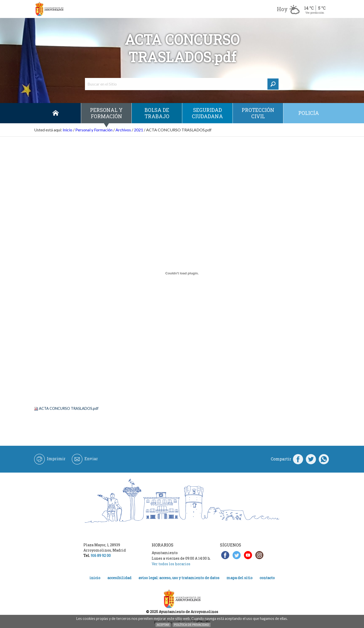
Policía (309, 113)
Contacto (267, 578)
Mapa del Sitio (240, 578)
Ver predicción (315, 13)
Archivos (123, 130)
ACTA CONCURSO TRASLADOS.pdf (69, 408)
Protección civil (258, 113)
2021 (139, 130)
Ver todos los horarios (171, 564)
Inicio (56, 113)
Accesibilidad (119, 578)
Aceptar (163, 625)
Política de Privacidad (192, 625)
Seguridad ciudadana (207, 113)
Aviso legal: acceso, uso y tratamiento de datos (179, 578)
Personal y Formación (106, 113)
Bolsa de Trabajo (157, 113)
